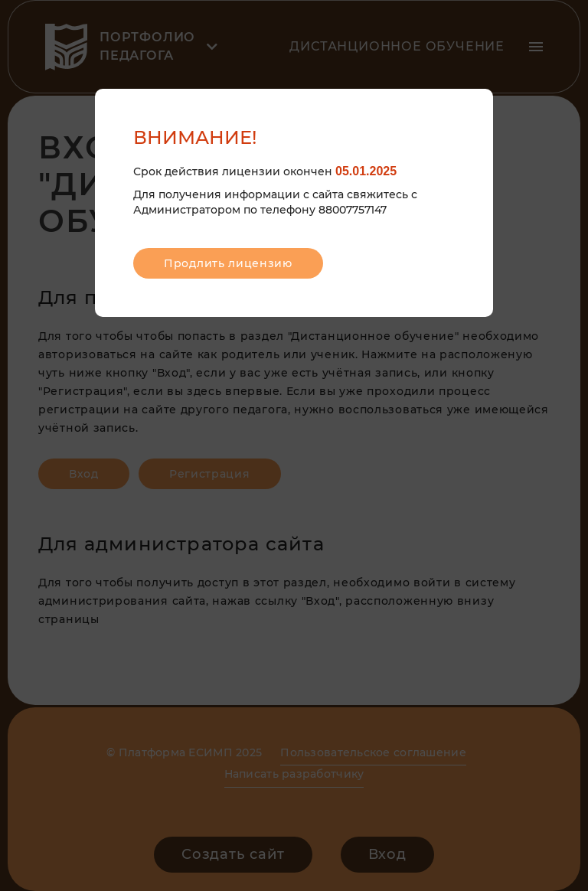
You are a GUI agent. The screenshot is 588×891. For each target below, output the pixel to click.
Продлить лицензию (228, 263)
